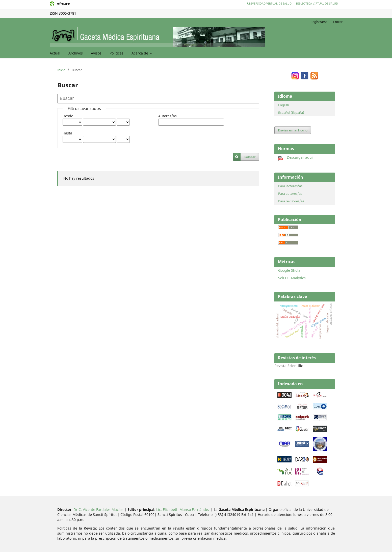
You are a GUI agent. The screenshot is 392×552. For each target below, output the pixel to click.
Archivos (76, 53)
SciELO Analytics (292, 278)
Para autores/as (290, 194)
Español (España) (291, 113)
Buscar (250, 157)
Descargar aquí (295, 157)
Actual (55, 53)
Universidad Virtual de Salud (269, 3)
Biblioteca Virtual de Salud (317, 3)
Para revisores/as (291, 201)
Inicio (61, 70)
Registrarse (319, 22)
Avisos (96, 53)
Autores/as (167, 116)
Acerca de (140, 53)
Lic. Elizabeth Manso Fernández (183, 509)
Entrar (338, 22)
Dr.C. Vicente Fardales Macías (98, 509)
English (284, 105)
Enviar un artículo (293, 130)
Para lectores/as (290, 186)
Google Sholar (290, 270)
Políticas (116, 53)
